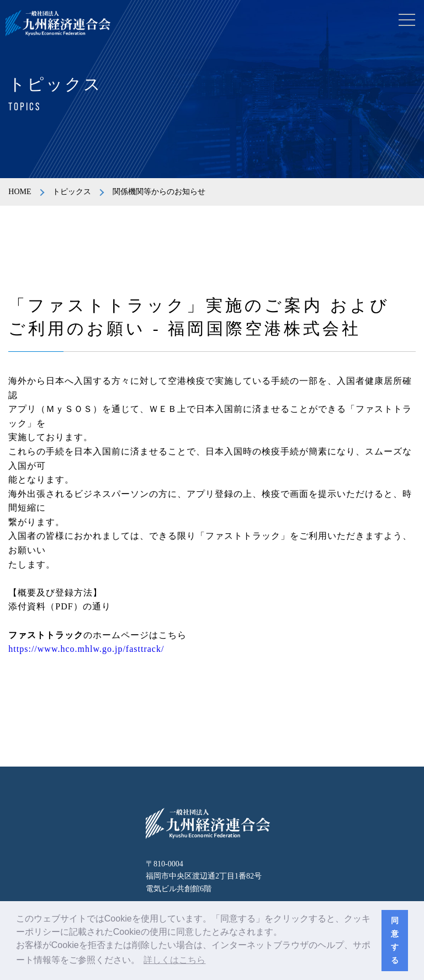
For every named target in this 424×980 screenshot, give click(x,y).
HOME (20, 192)
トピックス (72, 192)
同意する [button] (395, 940)
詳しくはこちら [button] (174, 960)
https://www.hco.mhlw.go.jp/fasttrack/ (86, 649)
